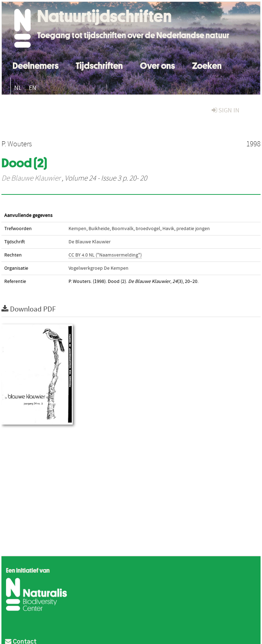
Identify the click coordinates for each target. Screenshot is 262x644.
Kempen (77, 229)
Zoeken (207, 65)
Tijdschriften (99, 65)
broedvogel (148, 229)
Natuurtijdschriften (104, 16)
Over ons (157, 65)
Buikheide (99, 229)
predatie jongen (193, 229)
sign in (226, 110)
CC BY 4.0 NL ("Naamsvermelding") (105, 255)
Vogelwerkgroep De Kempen (99, 268)
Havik (168, 229)
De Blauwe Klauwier (31, 178)
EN (33, 88)
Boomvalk (123, 229)
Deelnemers (36, 65)
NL (18, 88)
